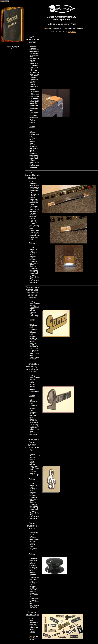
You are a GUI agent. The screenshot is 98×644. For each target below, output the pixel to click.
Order (64, 28)
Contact (47, 28)
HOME (2, 1)
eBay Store (72, 32)
